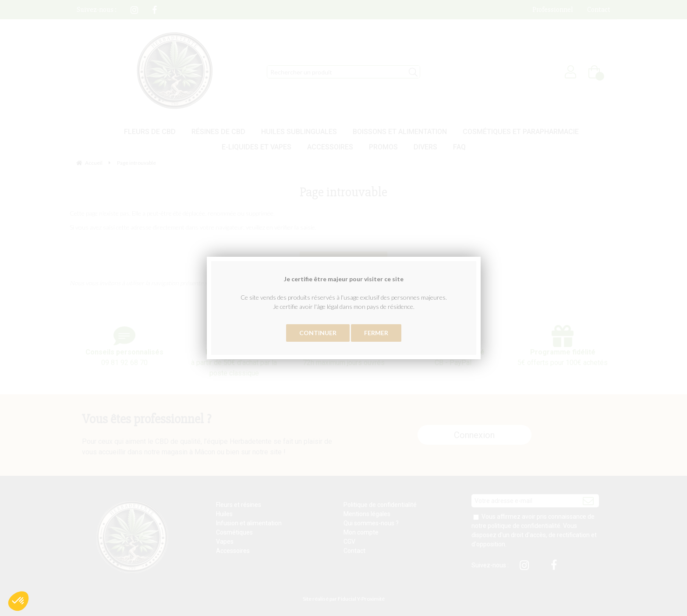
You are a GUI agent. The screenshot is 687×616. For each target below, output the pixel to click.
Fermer (376, 333)
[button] (18, 601)
